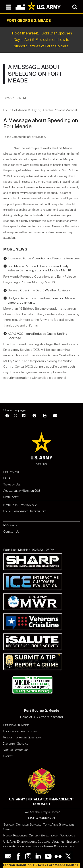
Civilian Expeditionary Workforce (52, 835)
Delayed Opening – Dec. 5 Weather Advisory (39, 290)
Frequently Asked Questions (22, 737)
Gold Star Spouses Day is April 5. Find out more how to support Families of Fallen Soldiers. (42, 40)
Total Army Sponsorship (59, 825)
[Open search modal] (75, 7)
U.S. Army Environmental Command (27, 842)
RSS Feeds (10, 525)
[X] (15, 416)
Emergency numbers (16, 725)
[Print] (45, 416)
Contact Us (11, 532)
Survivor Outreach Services (22, 825)
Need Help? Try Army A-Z (20, 505)
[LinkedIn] (24, 416)
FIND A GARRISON (41, 818)
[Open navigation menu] (8, 7)
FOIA (7, 478)
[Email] (55, 416)
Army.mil (42, 464)
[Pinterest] (34, 416)
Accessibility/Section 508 (22, 491)
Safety (8, 756)
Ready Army (11, 497)
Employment (11, 472)
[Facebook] (7, 416)
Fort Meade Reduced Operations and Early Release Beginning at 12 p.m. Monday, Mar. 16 (39, 268)
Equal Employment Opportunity (25, 511)
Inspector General (16, 744)
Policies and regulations (20, 731)
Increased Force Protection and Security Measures (44, 258)
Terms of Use (12, 484)
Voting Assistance (16, 750)
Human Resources (15, 835)
